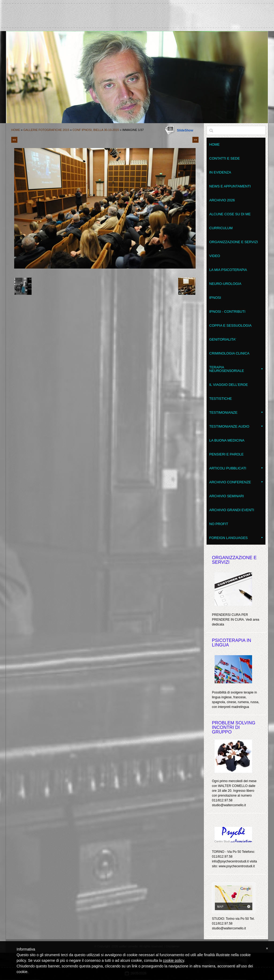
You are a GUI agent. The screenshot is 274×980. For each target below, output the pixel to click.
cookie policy (174, 960)
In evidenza (220, 172)
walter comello (137, 13)
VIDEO (215, 256)
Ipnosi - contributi (227, 312)
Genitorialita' (223, 339)
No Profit (219, 524)
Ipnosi (215, 298)
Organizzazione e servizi (234, 242)
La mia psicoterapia (228, 270)
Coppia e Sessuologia (230, 325)
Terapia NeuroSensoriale (236, 369)
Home (16, 130)
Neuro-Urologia (225, 284)
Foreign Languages (236, 538)
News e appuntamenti (230, 186)
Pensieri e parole (226, 454)
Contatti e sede (224, 158)
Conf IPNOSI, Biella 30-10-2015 (96, 130)
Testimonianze (236, 412)
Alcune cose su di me (230, 214)
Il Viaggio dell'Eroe (229, 385)
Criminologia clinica (229, 353)
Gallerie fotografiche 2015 (46, 130)
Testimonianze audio (236, 426)
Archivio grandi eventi (232, 510)
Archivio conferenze (236, 482)
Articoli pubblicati (236, 468)
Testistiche (221, 399)
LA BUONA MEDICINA (227, 440)
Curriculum (221, 228)
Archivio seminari (227, 496)
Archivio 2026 (222, 200)
